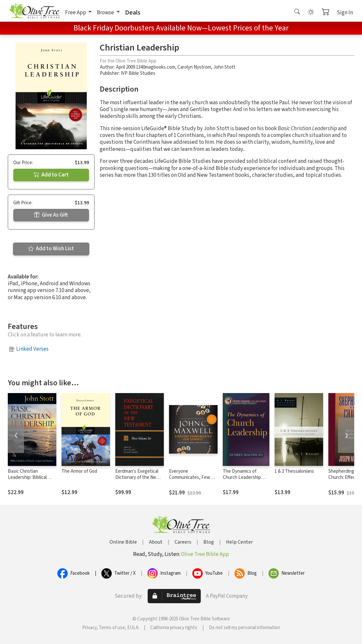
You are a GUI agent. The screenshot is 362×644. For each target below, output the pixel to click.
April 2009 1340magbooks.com (146, 67)
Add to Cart (51, 175)
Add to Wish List (51, 249)
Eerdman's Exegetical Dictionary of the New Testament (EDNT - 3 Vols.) (137, 480)
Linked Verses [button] (32, 349)
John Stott (224, 67)
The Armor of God (79, 471)
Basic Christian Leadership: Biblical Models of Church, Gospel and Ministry (28, 480)
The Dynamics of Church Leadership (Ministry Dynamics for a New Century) (245, 480)
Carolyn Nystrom (194, 67)
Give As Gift (51, 215)
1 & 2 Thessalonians (294, 471)
